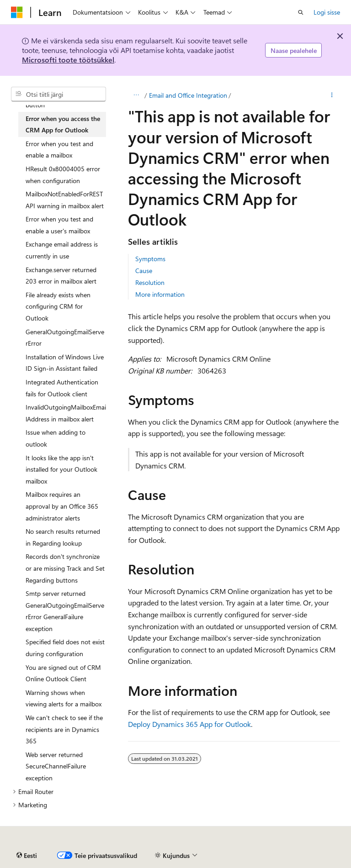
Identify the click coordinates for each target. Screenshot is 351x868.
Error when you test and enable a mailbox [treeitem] (59, 150)
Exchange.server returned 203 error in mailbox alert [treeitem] (61, 276)
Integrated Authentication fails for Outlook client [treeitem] (62, 388)
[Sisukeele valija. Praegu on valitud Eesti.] (27, 856)
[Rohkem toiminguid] (332, 95)
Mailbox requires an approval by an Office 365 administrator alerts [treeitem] (62, 506)
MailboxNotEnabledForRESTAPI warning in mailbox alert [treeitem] (65, 200)
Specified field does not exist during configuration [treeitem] (65, 648)
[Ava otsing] (301, 12)
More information (160, 294)
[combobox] (58, 94)
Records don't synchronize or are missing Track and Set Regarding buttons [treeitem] (65, 568)
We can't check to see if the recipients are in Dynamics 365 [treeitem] (64, 729)
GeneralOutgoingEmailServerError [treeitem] (65, 338)
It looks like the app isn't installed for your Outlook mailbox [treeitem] (61, 469)
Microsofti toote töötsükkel (68, 60)
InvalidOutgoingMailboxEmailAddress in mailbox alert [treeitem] (66, 413)
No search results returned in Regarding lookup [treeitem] (63, 537)
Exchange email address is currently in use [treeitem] (62, 250)
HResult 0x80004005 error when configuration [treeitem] (63, 175)
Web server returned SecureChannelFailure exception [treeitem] (56, 766)
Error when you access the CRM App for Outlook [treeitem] (63, 124)
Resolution (150, 282)
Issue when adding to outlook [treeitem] (56, 438)
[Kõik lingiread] (136, 95)
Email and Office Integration (188, 95)
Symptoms (150, 259)
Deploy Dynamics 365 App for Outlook (189, 724)
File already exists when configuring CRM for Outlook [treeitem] (58, 306)
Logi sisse (327, 12)
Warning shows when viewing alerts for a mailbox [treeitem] (64, 698)
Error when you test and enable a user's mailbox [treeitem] (59, 225)
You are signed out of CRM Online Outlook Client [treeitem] (63, 673)
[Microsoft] (17, 12)
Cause (144, 271)
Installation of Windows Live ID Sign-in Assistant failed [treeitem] (65, 363)
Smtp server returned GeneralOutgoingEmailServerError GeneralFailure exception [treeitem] (65, 611)
